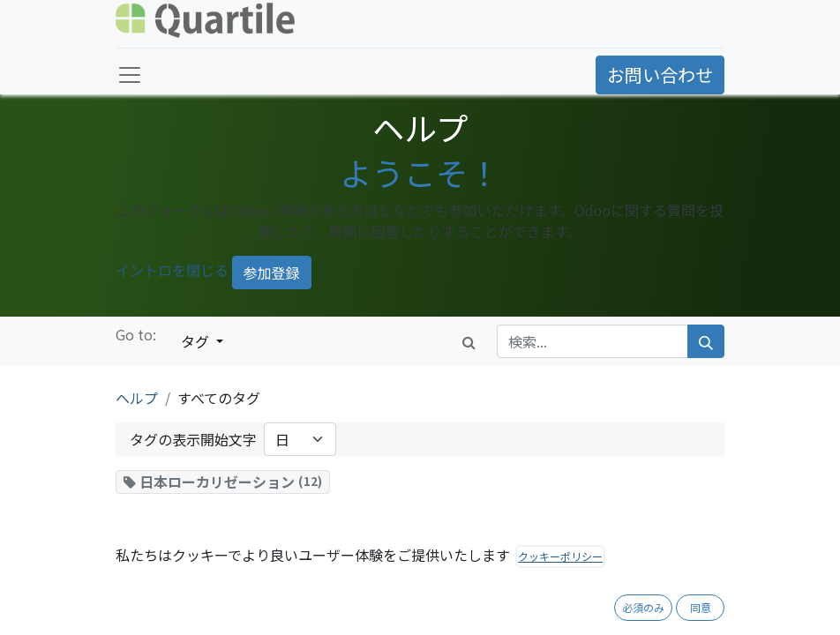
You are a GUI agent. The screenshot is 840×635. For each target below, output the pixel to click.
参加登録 (272, 273)
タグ (197, 341)
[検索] (706, 341)
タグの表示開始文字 (193, 439)
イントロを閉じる (172, 270)
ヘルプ (137, 398)
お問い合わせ (660, 75)
